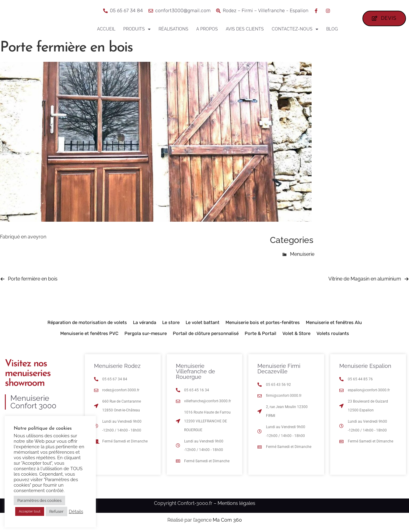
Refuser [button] (56, 511)
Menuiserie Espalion (365, 366)
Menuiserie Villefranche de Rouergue (196, 371)
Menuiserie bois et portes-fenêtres (263, 322)
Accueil (106, 29)
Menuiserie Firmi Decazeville (279, 369)
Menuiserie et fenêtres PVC (89, 333)
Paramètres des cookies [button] (39, 500)
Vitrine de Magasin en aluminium (365, 279)
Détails (76, 511)
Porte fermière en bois (33, 279)
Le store (171, 322)
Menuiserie (302, 254)
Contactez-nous (295, 29)
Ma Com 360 (227, 520)
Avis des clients (245, 29)
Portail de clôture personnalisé (206, 333)
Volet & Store (296, 333)
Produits (137, 29)
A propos (207, 29)
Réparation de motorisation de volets (87, 322)
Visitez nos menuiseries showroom (28, 374)
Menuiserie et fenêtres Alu (334, 322)
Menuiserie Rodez (117, 366)
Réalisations (173, 29)
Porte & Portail (260, 333)
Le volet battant (203, 322)
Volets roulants (333, 333)
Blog (332, 29)
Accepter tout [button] (30, 511)
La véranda (145, 322)
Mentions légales (236, 503)
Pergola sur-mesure (146, 333)
